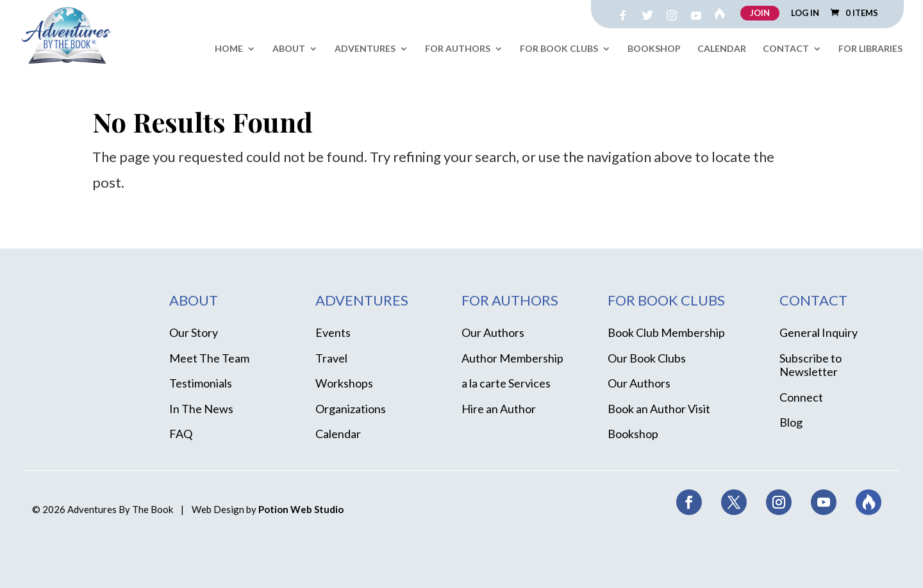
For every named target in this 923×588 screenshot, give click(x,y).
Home (229, 49)
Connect (801, 397)
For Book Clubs (559, 49)
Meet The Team (209, 358)
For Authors (458, 49)
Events (333, 332)
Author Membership (512, 358)
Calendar (722, 49)
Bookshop (654, 49)
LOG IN (805, 13)
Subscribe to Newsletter (811, 365)
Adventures (365, 49)
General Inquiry (819, 332)
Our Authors (493, 332)
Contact (786, 49)
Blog (791, 422)
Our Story (194, 332)
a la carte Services (506, 383)
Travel (331, 358)
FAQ (181, 434)
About (289, 49)
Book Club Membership (666, 332)
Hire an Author (499, 409)
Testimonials (201, 383)
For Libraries (870, 49)
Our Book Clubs (647, 358)
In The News (201, 409)
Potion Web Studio (301, 509)
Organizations (351, 409)
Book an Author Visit (659, 409)
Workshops (344, 383)
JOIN (760, 13)
